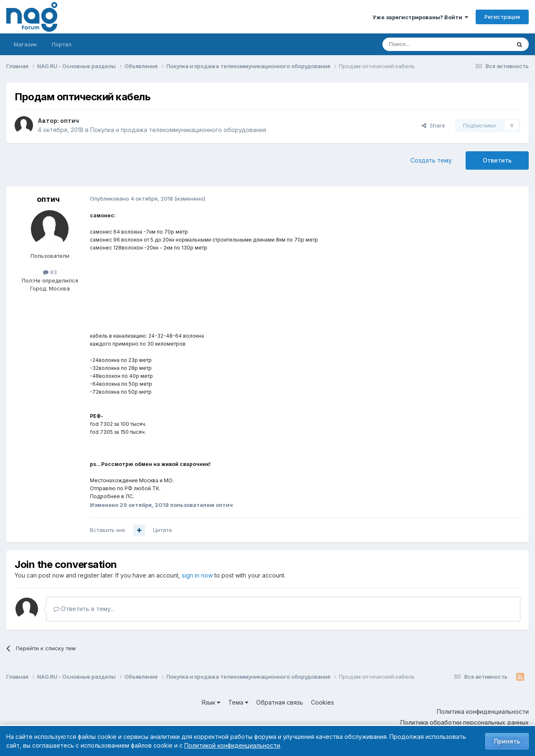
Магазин (25, 44)
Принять (507, 741)
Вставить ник (108, 530)
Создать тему (431, 160)
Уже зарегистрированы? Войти (420, 17)
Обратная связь (280, 702)
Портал (62, 44)
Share (433, 125)
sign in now (197, 575)
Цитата (162, 530)
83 (50, 272)
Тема (238, 702)
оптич (70, 121)
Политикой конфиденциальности (232, 745)
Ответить (497, 160)
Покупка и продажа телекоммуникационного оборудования (178, 130)
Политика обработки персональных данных (465, 722)
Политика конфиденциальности (483, 711)
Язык (211, 702)
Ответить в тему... (84, 609)
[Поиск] (423, 44)
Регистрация (502, 17)
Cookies (322, 702)
